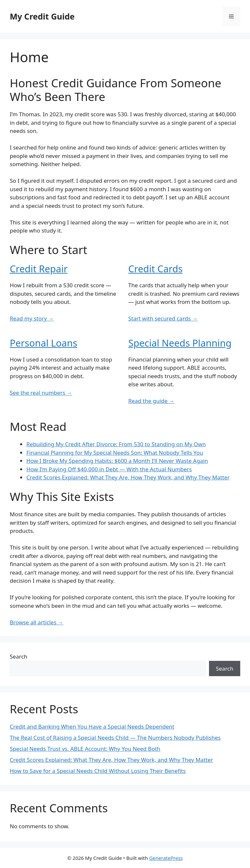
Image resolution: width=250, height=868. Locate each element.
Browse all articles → (37, 622)
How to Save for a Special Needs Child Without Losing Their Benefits (98, 771)
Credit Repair (39, 269)
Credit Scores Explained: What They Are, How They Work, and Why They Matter (128, 477)
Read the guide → (151, 401)
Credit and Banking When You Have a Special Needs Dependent (92, 726)
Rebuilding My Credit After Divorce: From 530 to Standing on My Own (116, 444)
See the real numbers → (41, 393)
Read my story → (32, 318)
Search (19, 656)
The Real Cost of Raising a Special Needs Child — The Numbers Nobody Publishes (115, 738)
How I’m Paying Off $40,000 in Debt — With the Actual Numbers (109, 469)
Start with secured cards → (163, 318)
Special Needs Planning (180, 343)
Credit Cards (155, 269)
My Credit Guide (42, 16)
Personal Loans (43, 343)
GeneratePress (166, 858)
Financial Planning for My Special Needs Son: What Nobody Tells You (115, 453)
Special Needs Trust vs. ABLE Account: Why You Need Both (85, 749)
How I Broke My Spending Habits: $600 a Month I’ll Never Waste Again (117, 461)
